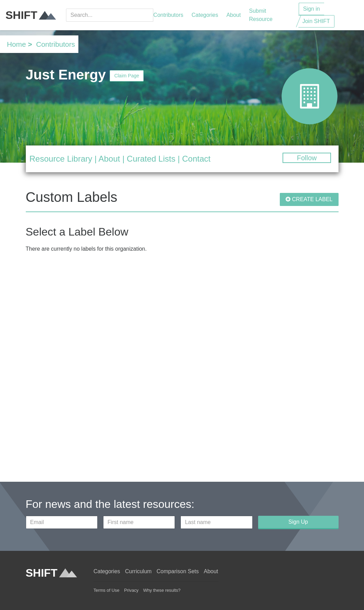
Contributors (168, 15)
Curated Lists (151, 159)
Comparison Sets (178, 571)
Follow (307, 158)
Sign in (312, 9)
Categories (205, 15)
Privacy (131, 590)
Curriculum (138, 571)
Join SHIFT (316, 21)
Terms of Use (106, 590)
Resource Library (61, 159)
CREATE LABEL (309, 199)
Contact (196, 159)
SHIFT (31, 15)
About (234, 15)
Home (16, 44)
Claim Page (126, 76)
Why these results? (162, 590)
